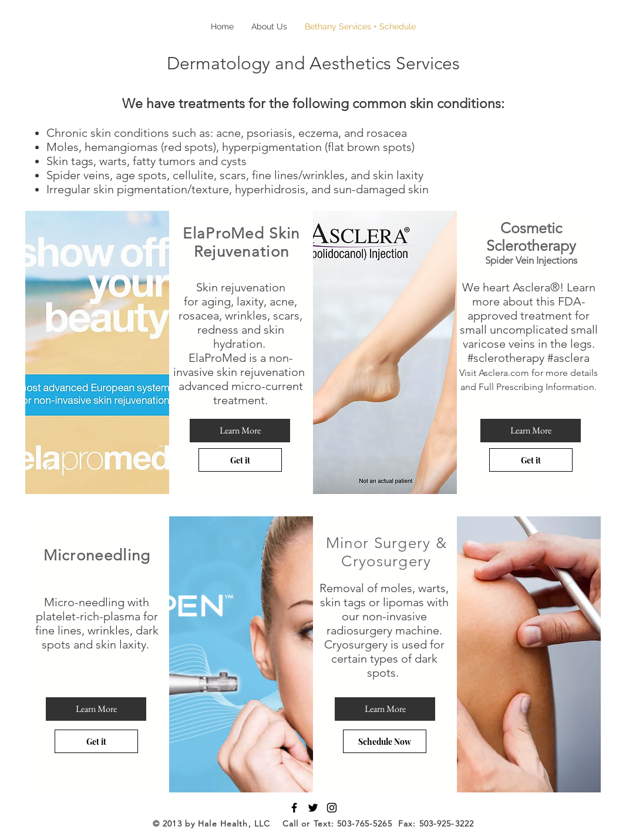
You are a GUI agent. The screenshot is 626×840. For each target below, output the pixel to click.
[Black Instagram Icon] (332, 808)
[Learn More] (240, 431)
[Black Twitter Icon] (313, 808)
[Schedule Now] (385, 741)
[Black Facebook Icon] (294, 808)
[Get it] (240, 460)
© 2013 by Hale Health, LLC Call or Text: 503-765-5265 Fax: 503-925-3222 (313, 824)
